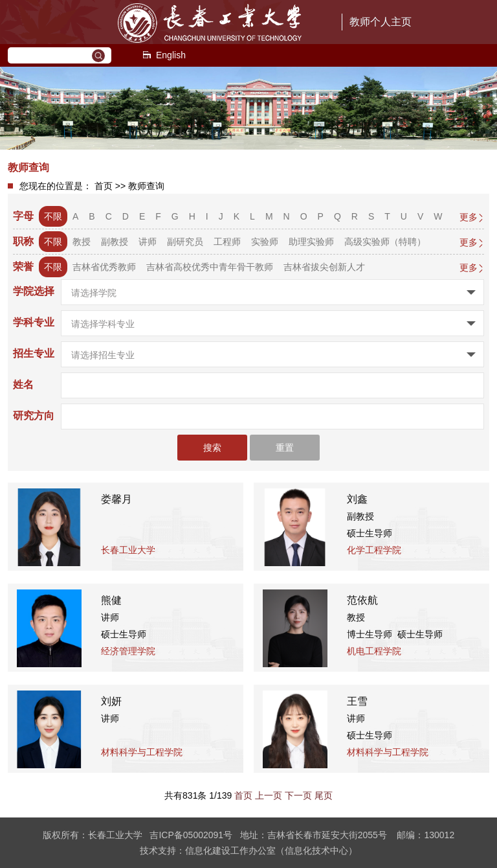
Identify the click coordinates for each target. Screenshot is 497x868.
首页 (104, 186)
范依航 (362, 600)
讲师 (148, 242)
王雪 (357, 701)
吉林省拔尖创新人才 (324, 267)
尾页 (324, 795)
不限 (53, 216)
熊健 (111, 600)
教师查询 (146, 186)
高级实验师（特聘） (385, 242)
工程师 (227, 242)
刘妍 (111, 701)
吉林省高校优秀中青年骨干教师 (210, 267)
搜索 (212, 448)
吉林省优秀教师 (104, 267)
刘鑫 (357, 499)
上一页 (269, 795)
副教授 (115, 242)
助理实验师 (311, 242)
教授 (82, 242)
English (164, 55)
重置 (285, 448)
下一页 (298, 795)
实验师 (265, 242)
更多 (469, 217)
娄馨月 (116, 499)
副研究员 (185, 242)
